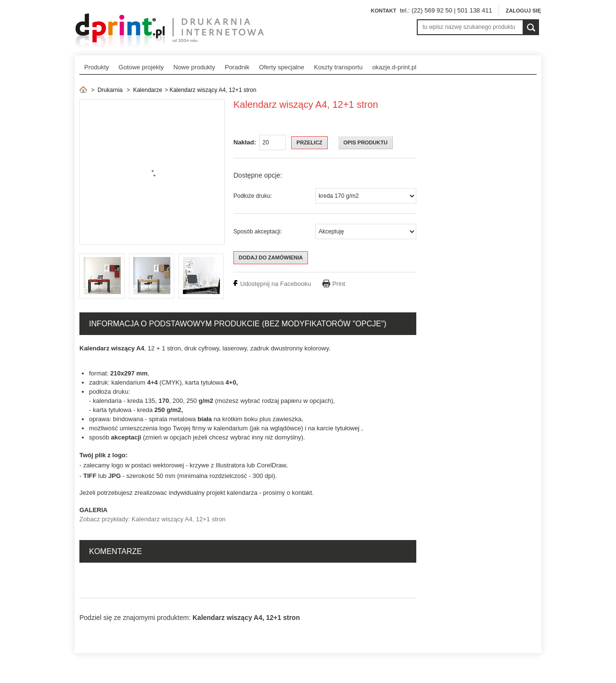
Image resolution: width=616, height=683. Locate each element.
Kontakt (383, 11)
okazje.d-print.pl (394, 67)
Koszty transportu (338, 67)
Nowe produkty (194, 67)
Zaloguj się (523, 11)
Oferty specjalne (282, 67)
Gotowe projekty (141, 67)
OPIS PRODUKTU (366, 142)
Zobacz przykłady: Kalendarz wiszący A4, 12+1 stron (153, 519)
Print (339, 284)
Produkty (96, 67)
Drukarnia (110, 90)
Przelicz (309, 142)
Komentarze (115, 551)
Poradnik (237, 67)
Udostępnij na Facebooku (276, 284)
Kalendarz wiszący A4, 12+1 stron (213, 90)
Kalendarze (148, 90)
